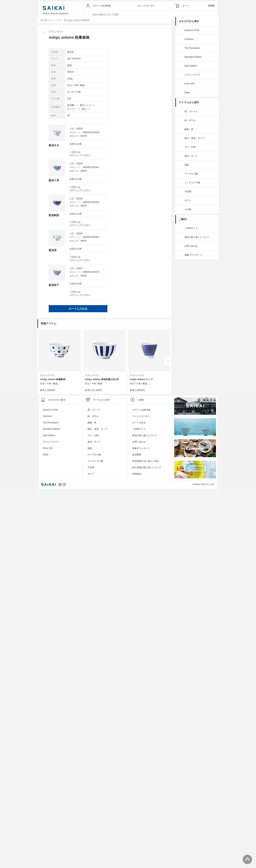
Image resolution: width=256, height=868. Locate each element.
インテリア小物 (191, 186)
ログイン (131, 158)
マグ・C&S (189, 150)
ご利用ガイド (190, 231)
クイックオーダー (146, 6)
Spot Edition (190, 69)
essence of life (191, 33)
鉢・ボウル (189, 124)
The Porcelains (191, 51)
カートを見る (139, 801)
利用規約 (137, 852)
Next (169, 739)
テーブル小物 (190, 177)
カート (186, 6)
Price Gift (188, 87)
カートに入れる (138, 313)
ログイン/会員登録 (102, 6)
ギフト (187, 204)
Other (186, 96)
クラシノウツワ (116, 35)
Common (188, 42)
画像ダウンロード (192, 258)
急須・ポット (190, 159)
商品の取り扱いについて (196, 240)
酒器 (186, 168)
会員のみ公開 (134, 147)
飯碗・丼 (188, 132)
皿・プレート (190, 115)
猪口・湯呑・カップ (193, 141)
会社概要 (137, 833)
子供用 (187, 195)
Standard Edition (192, 60)
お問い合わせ (190, 249)
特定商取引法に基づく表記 (146, 839)
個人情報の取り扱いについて (147, 845)
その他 (187, 213)
